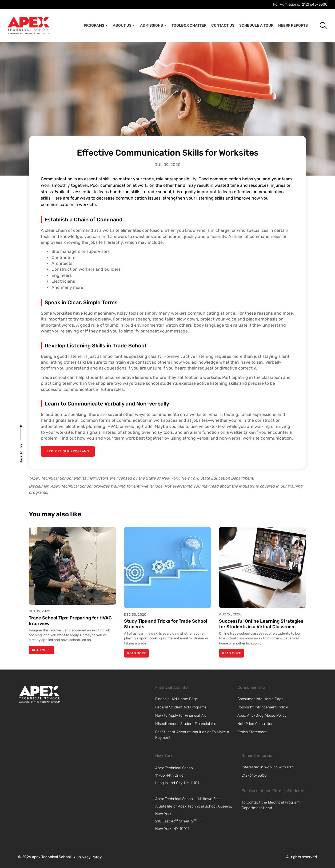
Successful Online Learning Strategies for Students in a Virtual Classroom (261, 624)
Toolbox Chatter (189, 25)
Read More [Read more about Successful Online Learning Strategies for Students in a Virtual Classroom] (232, 653)
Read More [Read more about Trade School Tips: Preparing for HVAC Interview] (41, 650)
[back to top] (21, 453)
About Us (124, 26)
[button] (319, 25)
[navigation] (197, 776)
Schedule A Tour (256, 25)
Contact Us (223, 25)
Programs (96, 26)
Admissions (153, 26)
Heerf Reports (293, 25)
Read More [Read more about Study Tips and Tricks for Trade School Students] (137, 653)
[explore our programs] (68, 451)
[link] (39, 694)
